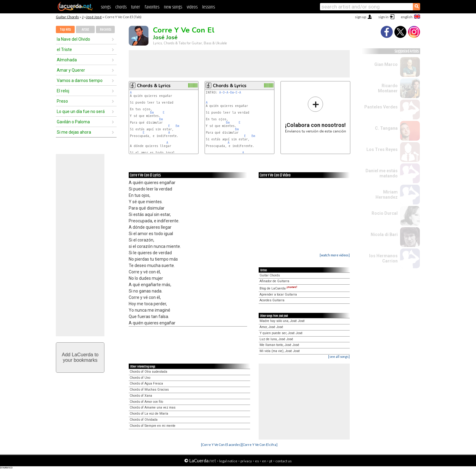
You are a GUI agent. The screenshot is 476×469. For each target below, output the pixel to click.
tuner (136, 7)
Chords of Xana (141, 396)
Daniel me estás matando (382, 173)
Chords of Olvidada (144, 420)
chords (121, 7)
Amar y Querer (71, 70)
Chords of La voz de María (149, 414)
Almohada (67, 60)
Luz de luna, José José (276, 339)
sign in (383, 17)
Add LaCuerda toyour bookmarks (80, 357)
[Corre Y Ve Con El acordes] (221, 445)
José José (94, 17)
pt (271, 461)
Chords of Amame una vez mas (153, 407)
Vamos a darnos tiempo (80, 80)
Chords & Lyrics (154, 86)
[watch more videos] (335, 255)
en (264, 461)
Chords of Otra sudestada (148, 372)
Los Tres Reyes (382, 149)
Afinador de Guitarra (274, 281)
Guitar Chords (67, 17)
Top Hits (65, 30)
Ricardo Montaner (388, 88)
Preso (62, 101)
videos (192, 7)
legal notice (228, 461)
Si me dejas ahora (74, 132)
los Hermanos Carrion (383, 258)
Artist (85, 30)
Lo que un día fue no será (81, 111)
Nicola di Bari (384, 235)
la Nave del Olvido (73, 39)
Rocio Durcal (385, 213)
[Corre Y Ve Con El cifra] (260, 445)
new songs (173, 7)
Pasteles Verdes (381, 107)
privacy (246, 461)
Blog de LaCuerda (278, 288)
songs (106, 7)
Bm (152, 113)
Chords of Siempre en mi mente (153, 426)
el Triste (64, 50)
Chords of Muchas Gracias (149, 390)
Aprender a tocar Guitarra (278, 294)
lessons (209, 7)
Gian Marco (386, 64)
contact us (284, 461)
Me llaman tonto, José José (279, 345)
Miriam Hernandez (387, 195)
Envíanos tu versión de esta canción (316, 115)
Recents (105, 30)
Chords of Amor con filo (146, 402)
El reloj (63, 91)
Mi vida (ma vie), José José (280, 351)
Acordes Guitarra (272, 300)
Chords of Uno (140, 378)
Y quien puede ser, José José (281, 333)
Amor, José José (271, 327)
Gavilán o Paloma (73, 122)
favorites (152, 7)
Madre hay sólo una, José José (282, 321)
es (257, 461)
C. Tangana (386, 128)
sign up (360, 17)
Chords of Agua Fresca (146, 383)
